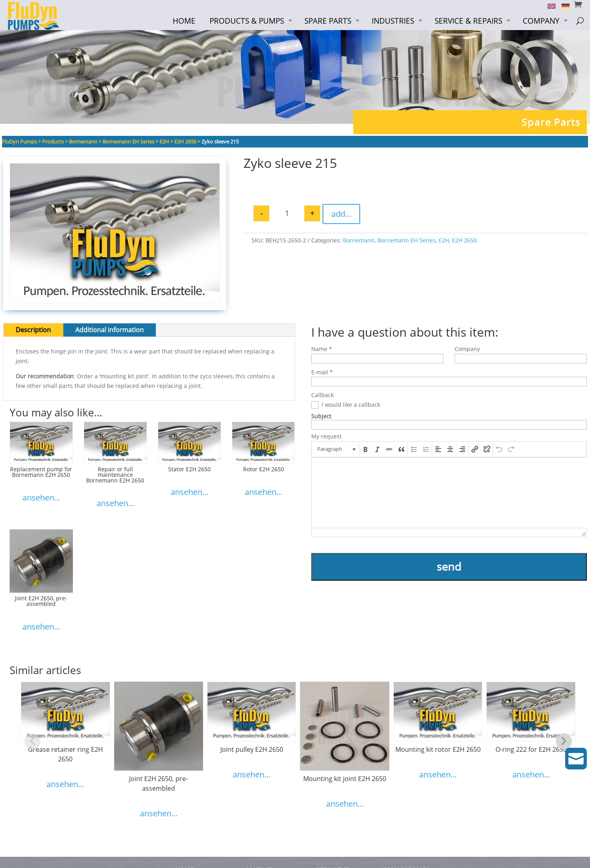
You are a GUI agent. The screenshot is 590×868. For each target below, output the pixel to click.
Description (33, 330)
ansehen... (41, 498)
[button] (336, 449)
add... (341, 214)
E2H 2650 (464, 240)
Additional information (110, 330)
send (449, 566)
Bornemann (359, 240)
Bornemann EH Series (407, 240)
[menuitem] (549, 6)
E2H (444, 240)
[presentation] (336, 449)
